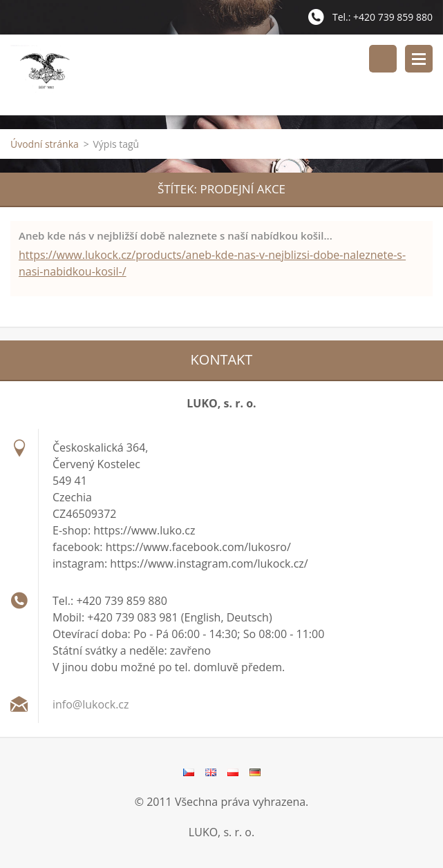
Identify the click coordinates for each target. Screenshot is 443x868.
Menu (419, 59)
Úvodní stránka (45, 144)
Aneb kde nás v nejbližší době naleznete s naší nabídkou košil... (176, 235)
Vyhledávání (383, 59)
